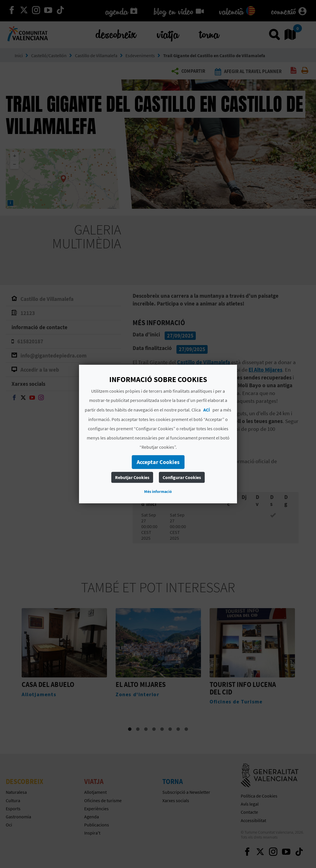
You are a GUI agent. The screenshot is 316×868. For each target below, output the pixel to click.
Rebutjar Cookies (132, 477)
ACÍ (207, 410)
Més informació (158, 491)
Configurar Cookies (182, 477)
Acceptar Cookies (158, 462)
